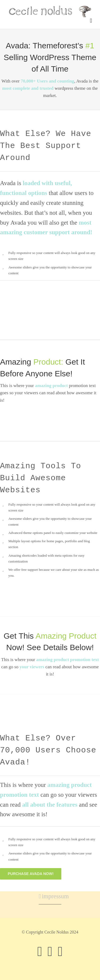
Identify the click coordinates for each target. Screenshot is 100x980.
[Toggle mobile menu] (91, 21)
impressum (50, 896)
